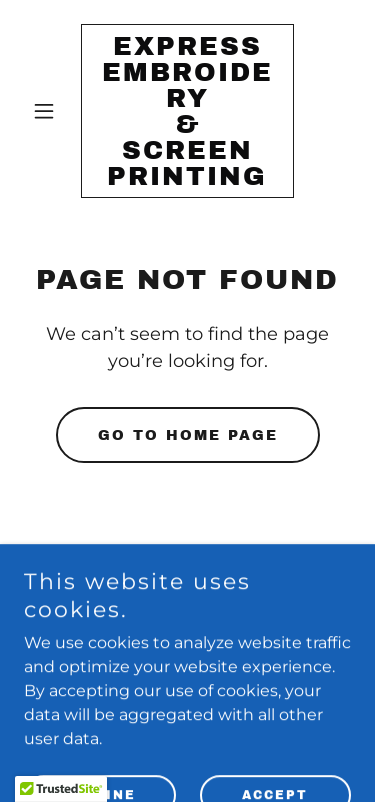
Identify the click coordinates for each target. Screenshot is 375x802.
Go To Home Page (188, 435)
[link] (187, 179)
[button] (48, 111)
